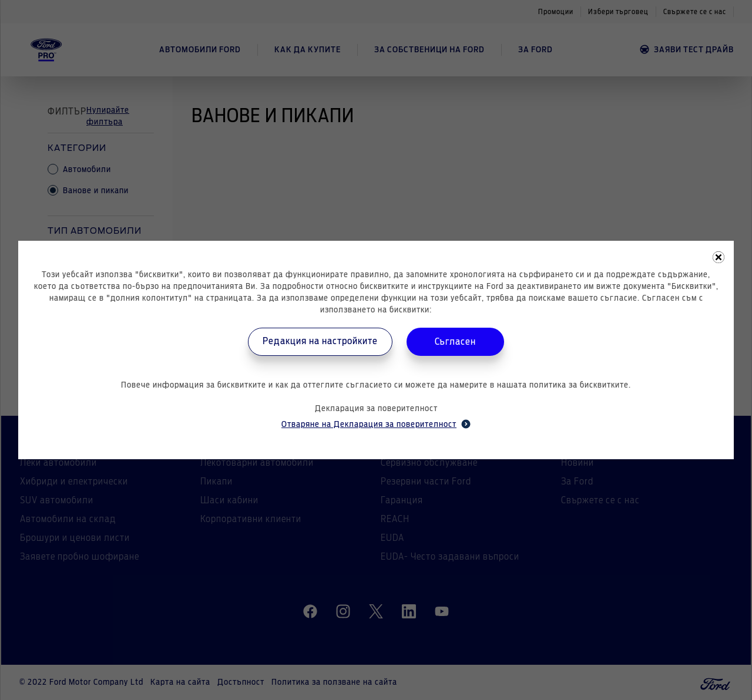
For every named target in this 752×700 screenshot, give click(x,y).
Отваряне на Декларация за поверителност (376, 424)
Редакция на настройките (320, 341)
